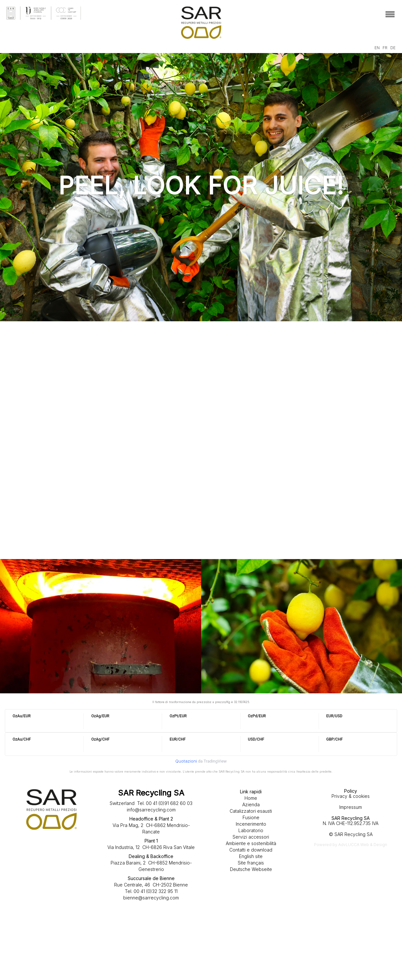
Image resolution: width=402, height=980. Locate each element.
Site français (251, 863)
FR (385, 48)
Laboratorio (251, 830)
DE (393, 48)
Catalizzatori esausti (251, 811)
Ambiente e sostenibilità (251, 843)
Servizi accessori (251, 837)
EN (377, 48)
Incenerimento (251, 824)
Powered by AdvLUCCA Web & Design (351, 845)
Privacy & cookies (351, 796)
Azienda (251, 804)
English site (251, 856)
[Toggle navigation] (390, 14)
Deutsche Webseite (251, 869)
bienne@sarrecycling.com (151, 898)
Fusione (251, 817)
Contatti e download (251, 850)
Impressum (351, 807)
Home (251, 798)
